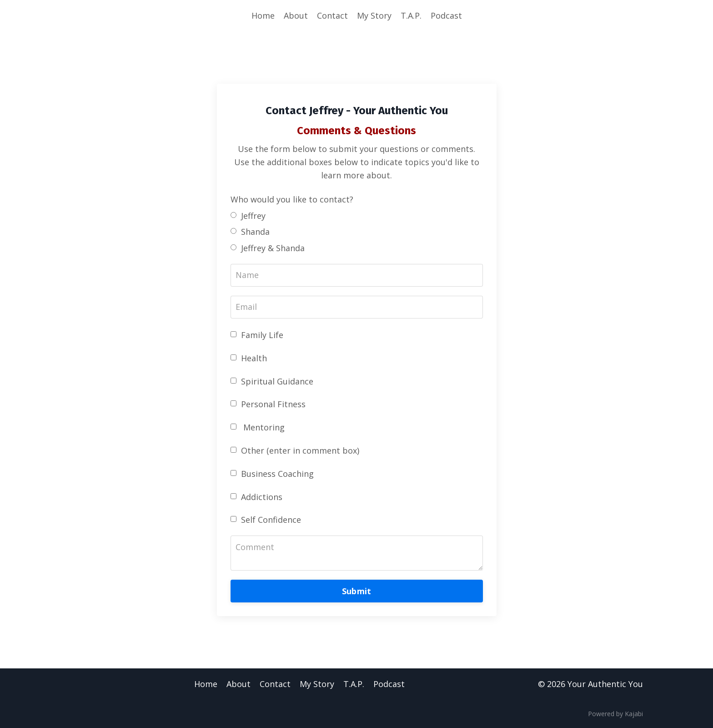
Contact (332, 15)
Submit (357, 591)
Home (263, 15)
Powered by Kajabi (615, 714)
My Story (374, 15)
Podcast (446, 15)
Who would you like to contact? (292, 199)
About (296, 15)
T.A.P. (411, 15)
